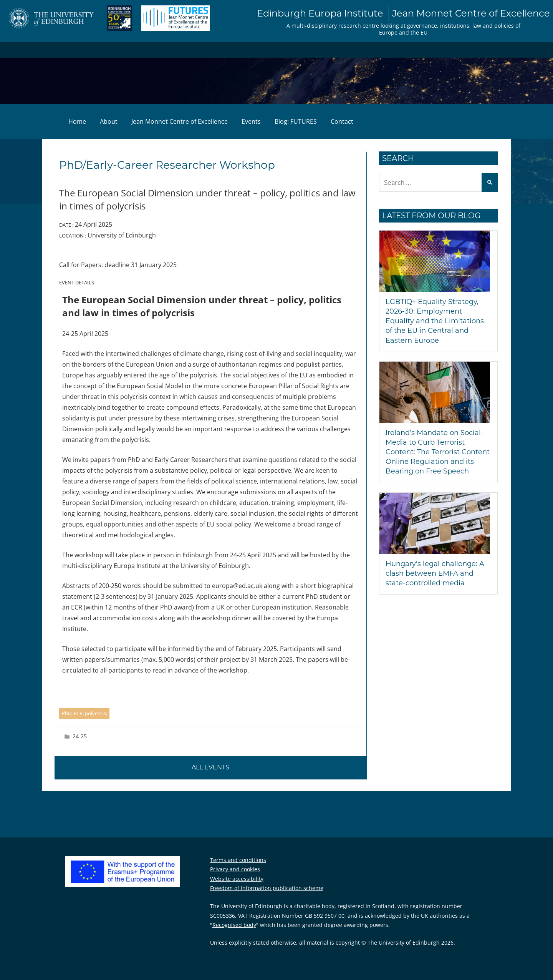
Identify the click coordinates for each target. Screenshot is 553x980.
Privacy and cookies (235, 869)
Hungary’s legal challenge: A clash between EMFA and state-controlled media (435, 573)
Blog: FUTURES (296, 121)
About (109, 121)
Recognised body (234, 925)
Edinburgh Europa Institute (403, 13)
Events (251, 121)
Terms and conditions (238, 860)
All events (210, 767)
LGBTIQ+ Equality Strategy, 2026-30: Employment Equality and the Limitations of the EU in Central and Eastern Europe (435, 321)
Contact (342, 121)
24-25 (80, 736)
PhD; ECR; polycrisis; (84, 713)
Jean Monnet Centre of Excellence (180, 121)
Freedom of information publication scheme (267, 888)
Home (77, 121)
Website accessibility (237, 879)
